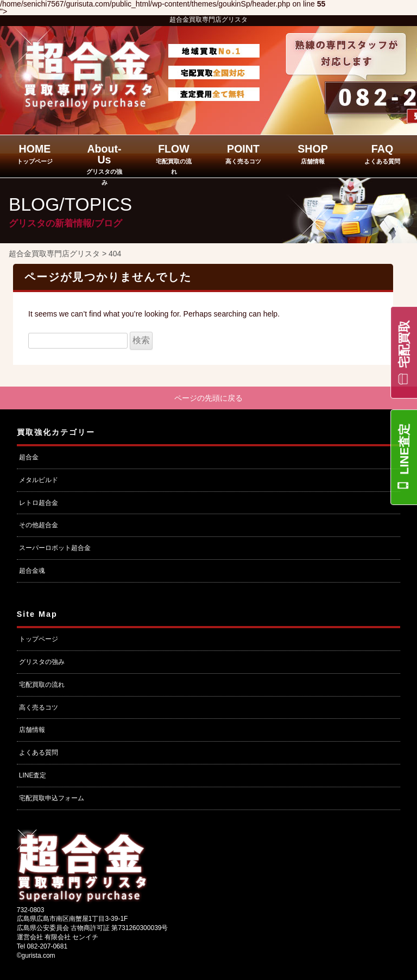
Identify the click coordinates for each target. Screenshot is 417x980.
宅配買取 (404, 344)
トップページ (39, 639)
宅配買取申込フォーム (52, 798)
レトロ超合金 (39, 503)
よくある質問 (39, 753)
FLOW (174, 159)
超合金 (29, 457)
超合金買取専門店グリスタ (208, 20)
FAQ (382, 154)
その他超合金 (39, 526)
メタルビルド (39, 480)
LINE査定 (404, 449)
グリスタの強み (42, 662)
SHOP (313, 154)
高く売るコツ (39, 707)
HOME (35, 154)
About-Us (104, 164)
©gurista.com (36, 956)
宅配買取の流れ (42, 685)
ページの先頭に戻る (208, 398)
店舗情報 (32, 730)
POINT (243, 154)
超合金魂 (32, 571)
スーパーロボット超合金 (55, 548)
